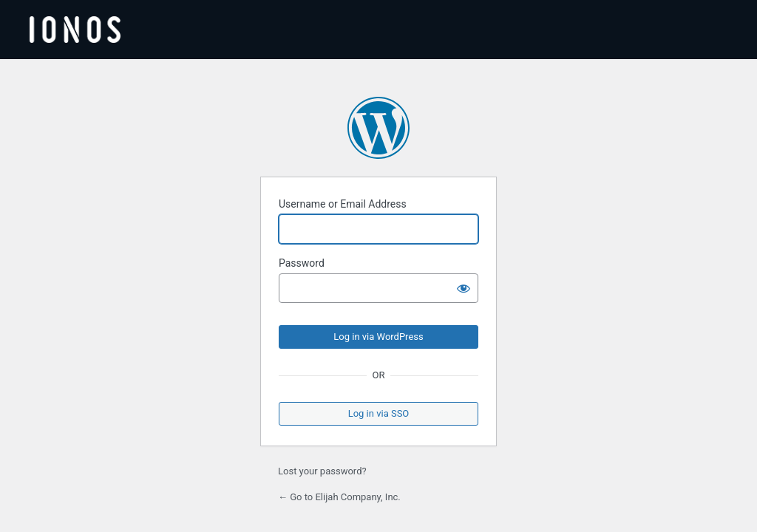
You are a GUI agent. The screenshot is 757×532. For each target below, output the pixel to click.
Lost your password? (322, 471)
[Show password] (464, 288)
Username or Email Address (343, 204)
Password (302, 263)
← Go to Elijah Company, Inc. (339, 497)
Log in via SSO (379, 413)
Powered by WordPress (378, 128)
